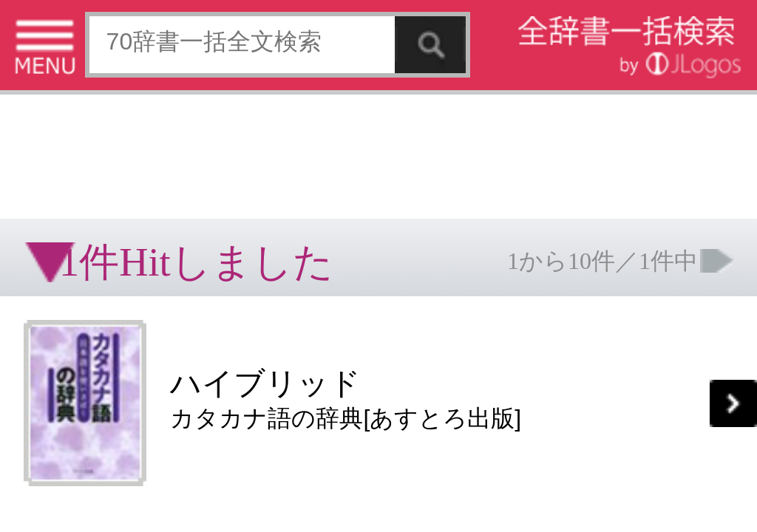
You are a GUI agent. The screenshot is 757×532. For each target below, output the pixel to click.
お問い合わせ (180, 232)
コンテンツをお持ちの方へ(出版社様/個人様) (85, 243)
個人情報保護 (127, 232)
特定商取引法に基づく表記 (52, 232)
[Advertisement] (118, 48)
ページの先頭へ (182, 279)
